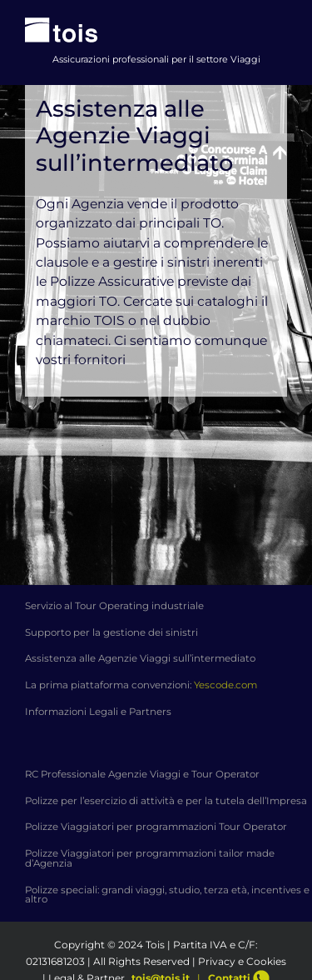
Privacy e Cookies (242, 961)
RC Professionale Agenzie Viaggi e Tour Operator (142, 774)
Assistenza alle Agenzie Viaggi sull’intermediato (140, 658)
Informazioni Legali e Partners (98, 712)
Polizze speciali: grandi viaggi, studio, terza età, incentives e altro (167, 895)
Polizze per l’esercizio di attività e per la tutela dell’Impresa (166, 801)
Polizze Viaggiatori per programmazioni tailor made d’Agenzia (150, 858)
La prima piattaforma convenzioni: (141, 685)
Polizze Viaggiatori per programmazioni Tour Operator (156, 827)
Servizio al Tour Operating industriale (114, 606)
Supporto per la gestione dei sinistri (111, 632)
